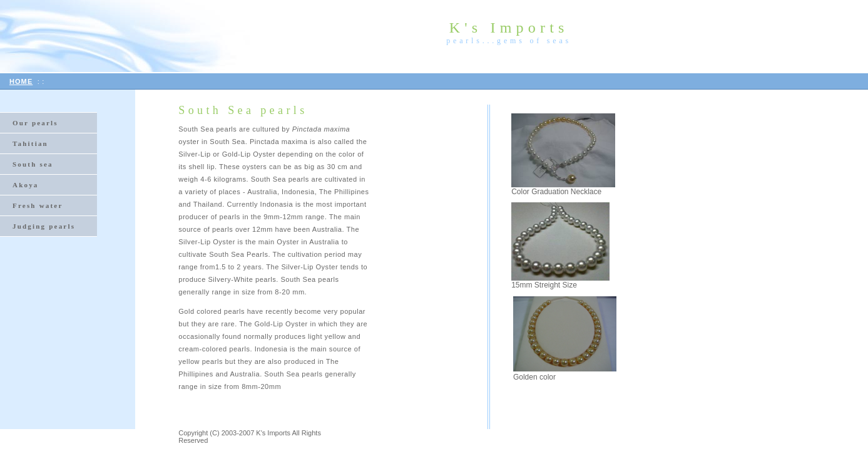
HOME (21, 81)
